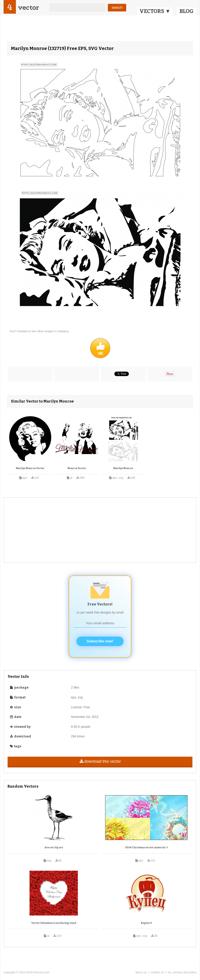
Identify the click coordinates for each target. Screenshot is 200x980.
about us (141, 972)
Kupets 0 (146, 923)
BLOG (186, 11)
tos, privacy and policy (182, 972)
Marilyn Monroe (123, 468)
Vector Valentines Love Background (54, 923)
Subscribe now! (100, 641)
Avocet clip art (54, 848)
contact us (157, 972)
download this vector (100, 761)
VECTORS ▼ (155, 11)
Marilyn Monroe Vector (30, 468)
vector (28, 8)
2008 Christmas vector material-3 (146, 848)
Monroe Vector (77, 468)
